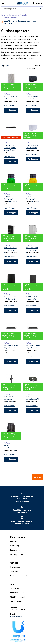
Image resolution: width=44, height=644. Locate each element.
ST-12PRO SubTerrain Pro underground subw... (11, 199)
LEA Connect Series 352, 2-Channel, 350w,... (33, 348)
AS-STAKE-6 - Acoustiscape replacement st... (10, 399)
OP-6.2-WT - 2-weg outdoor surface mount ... (33, 250)
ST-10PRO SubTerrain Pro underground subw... (33, 199)
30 (5, 66)
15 (2, 66)
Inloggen (11, 110)
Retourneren (15, 550)
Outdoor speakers (11, 17)
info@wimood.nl (16, 617)
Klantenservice (18, 537)
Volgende (37, 477)
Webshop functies (17, 555)
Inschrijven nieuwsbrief (19, 576)
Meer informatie (10, 106)
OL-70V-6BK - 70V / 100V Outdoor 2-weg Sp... (11, 299)
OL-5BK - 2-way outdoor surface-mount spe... (32, 299)
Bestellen (14, 541)
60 (8, 66)
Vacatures (14, 571)
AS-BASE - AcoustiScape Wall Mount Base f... (32, 399)
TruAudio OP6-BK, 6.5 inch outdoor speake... (32, 99)
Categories (13, 15)
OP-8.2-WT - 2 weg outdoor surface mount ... (10, 250)
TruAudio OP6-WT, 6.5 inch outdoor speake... (32, 148)
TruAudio (24, 15)
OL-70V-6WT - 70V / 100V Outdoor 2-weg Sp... (11, 99)
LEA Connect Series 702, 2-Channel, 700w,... (11, 348)
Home (3, 15)
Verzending (14, 546)
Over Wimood (15, 567)
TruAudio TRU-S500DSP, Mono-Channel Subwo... (10, 148)
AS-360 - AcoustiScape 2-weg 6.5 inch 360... (10, 448)
